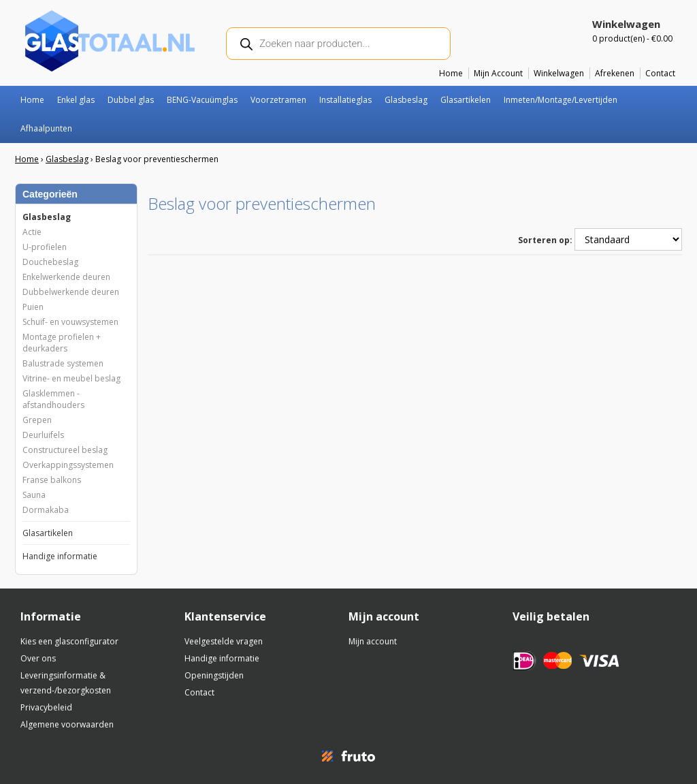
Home (451, 73)
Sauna (34, 495)
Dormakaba (46, 510)
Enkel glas (76, 100)
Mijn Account (498, 73)
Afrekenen (615, 73)
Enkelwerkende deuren (66, 277)
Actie (32, 232)
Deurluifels (43, 435)
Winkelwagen (559, 73)
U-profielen (45, 247)
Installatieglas (345, 100)
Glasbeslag (406, 100)
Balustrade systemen (63, 363)
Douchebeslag (50, 262)
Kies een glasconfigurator (69, 641)
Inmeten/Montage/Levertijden (561, 100)
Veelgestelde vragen (224, 641)
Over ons (38, 658)
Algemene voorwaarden (67, 724)
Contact (660, 73)
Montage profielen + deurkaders (62, 343)
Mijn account (373, 641)
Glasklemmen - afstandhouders (53, 399)
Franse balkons (52, 480)
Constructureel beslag (65, 450)
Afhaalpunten (46, 128)
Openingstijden (214, 675)
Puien (33, 307)
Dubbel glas (131, 100)
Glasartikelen (466, 100)
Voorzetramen (278, 100)
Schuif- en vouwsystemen (70, 322)
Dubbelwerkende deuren (71, 292)
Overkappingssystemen (68, 465)
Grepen (37, 420)
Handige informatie (60, 556)
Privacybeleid (46, 707)
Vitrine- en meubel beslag (71, 378)
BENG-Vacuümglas (202, 100)
